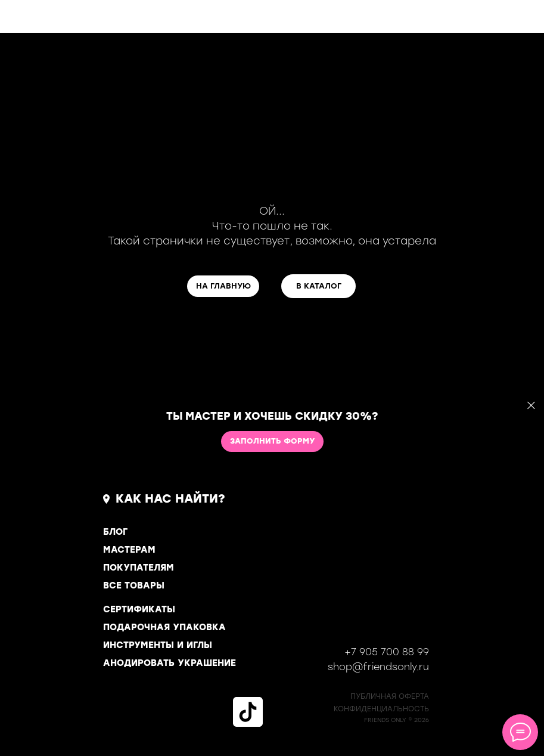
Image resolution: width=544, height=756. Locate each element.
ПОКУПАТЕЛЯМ (139, 568)
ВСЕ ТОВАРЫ (134, 585)
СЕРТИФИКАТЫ (139, 609)
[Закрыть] (531, 406)
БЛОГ (115, 532)
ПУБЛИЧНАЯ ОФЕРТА (390, 696)
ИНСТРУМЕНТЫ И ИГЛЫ (158, 645)
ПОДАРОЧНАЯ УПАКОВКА (164, 627)
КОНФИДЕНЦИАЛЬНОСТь (381, 709)
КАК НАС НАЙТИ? (170, 498)
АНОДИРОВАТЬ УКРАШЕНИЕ (170, 663)
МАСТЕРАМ (129, 550)
